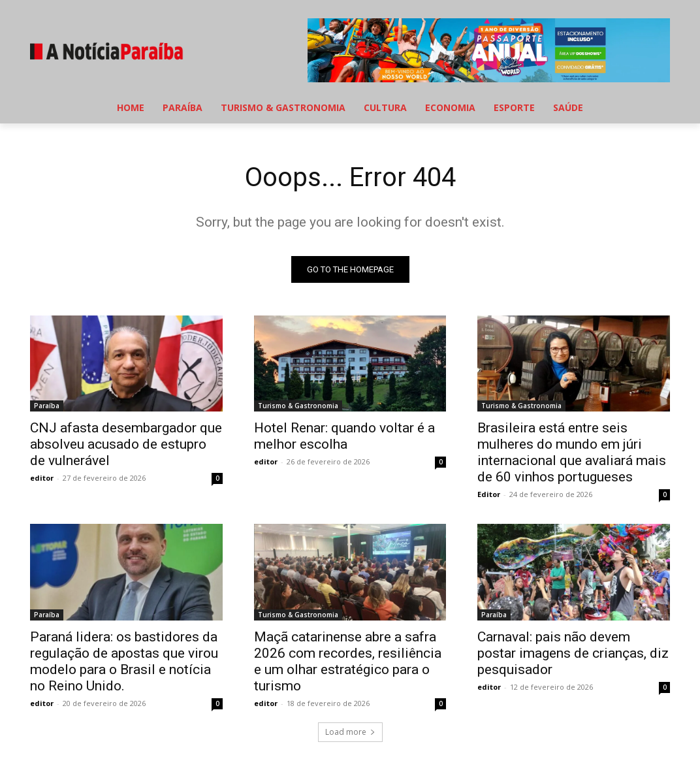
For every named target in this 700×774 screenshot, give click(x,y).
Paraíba (47, 406)
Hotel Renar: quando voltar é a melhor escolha (344, 437)
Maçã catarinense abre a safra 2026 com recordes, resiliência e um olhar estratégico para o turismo (348, 661)
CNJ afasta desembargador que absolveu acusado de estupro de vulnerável (126, 445)
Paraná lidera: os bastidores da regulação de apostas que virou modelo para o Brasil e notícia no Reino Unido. (124, 661)
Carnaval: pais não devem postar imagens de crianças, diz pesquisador (573, 653)
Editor (489, 495)
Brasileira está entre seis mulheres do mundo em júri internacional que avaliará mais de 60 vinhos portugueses (572, 453)
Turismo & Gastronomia (298, 406)
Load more (350, 732)
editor (42, 478)
